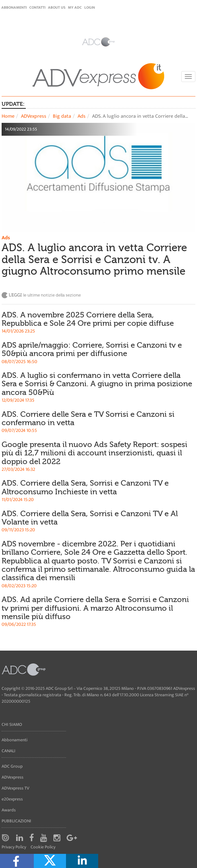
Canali (9, 751)
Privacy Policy (14, 847)
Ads (82, 116)
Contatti (37, 7)
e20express (12, 799)
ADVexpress (34, 116)
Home (8, 116)
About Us (57, 7)
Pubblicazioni (16, 821)
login (90, 7)
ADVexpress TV (15, 788)
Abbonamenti (14, 7)
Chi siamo (12, 724)
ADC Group (12, 766)
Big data (62, 116)
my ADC (75, 7)
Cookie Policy (43, 847)
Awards (9, 810)
